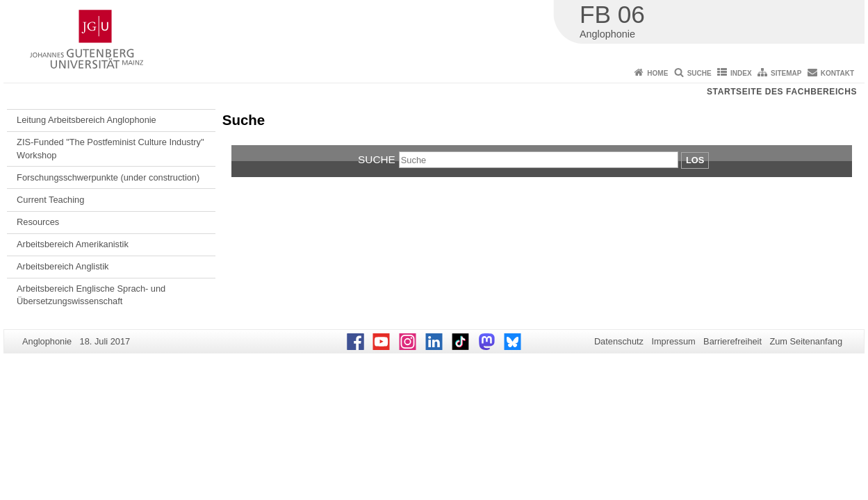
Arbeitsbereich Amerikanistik (73, 244)
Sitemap (786, 73)
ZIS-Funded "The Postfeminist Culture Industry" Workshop (110, 148)
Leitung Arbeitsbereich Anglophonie (87, 120)
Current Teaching (50, 200)
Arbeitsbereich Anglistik (63, 266)
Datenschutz (619, 341)
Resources (38, 222)
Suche (699, 73)
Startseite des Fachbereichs (782, 92)
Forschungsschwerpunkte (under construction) (108, 177)
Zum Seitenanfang (806, 341)
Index (741, 73)
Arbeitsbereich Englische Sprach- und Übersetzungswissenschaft (91, 295)
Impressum (673, 341)
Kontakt (837, 73)
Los (695, 160)
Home (657, 73)
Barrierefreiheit (732, 341)
